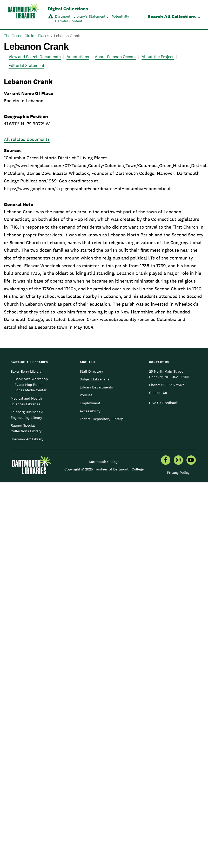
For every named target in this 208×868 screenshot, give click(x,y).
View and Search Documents (35, 57)
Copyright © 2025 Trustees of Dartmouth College (104, 469)
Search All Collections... (174, 16)
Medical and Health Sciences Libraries (26, 401)
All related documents (27, 139)
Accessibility (90, 411)
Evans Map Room (29, 385)
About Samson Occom (115, 57)
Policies (86, 395)
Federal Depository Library (101, 419)
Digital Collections (68, 9)
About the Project (158, 57)
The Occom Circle (19, 36)
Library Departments (96, 387)
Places (44, 36)
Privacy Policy (178, 473)
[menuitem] (166, 461)
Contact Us (158, 393)
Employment (90, 403)
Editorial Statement (26, 66)
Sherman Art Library (27, 439)
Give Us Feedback (163, 403)
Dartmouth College (104, 462)
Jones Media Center (31, 390)
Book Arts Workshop (31, 379)
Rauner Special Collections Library (26, 428)
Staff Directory (91, 371)
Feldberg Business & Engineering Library (27, 415)
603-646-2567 (173, 385)
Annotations (78, 57)
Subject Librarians (95, 379)
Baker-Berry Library (26, 371)
